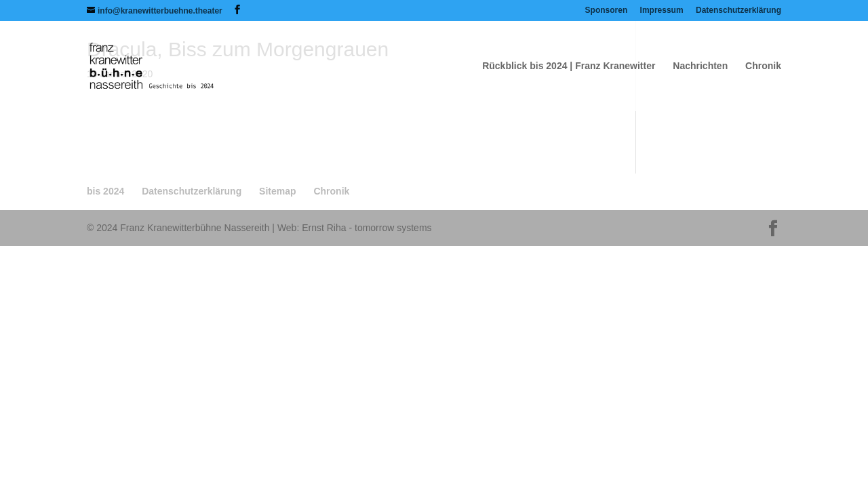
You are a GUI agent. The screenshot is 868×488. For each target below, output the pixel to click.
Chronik (763, 66)
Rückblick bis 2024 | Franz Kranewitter (569, 66)
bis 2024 (105, 191)
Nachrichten (700, 66)
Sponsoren (607, 11)
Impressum (662, 11)
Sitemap (277, 191)
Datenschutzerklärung (738, 11)
